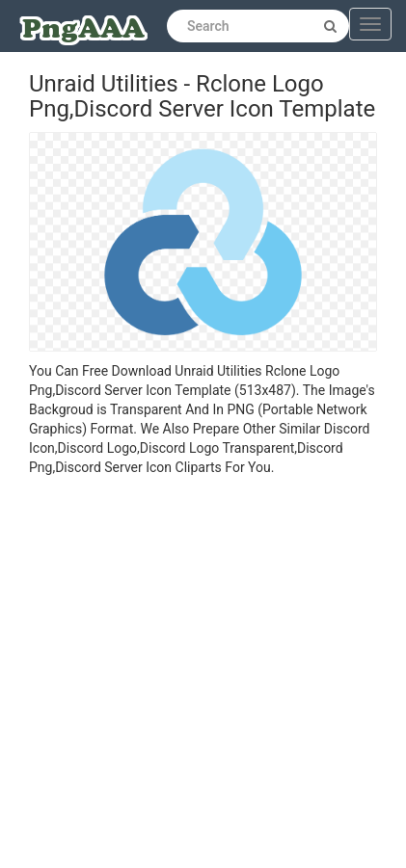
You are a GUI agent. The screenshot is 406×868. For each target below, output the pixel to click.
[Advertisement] (189, 675)
